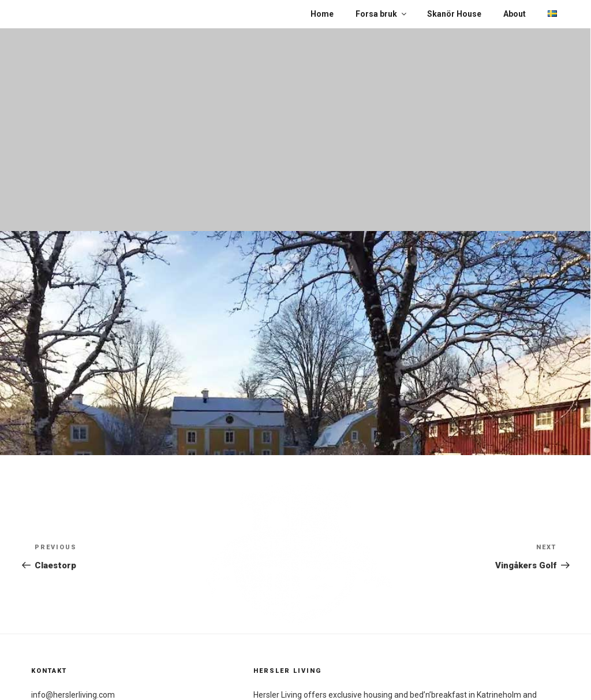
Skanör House (454, 14)
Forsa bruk (382, 14)
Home (322, 14)
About (515, 14)
